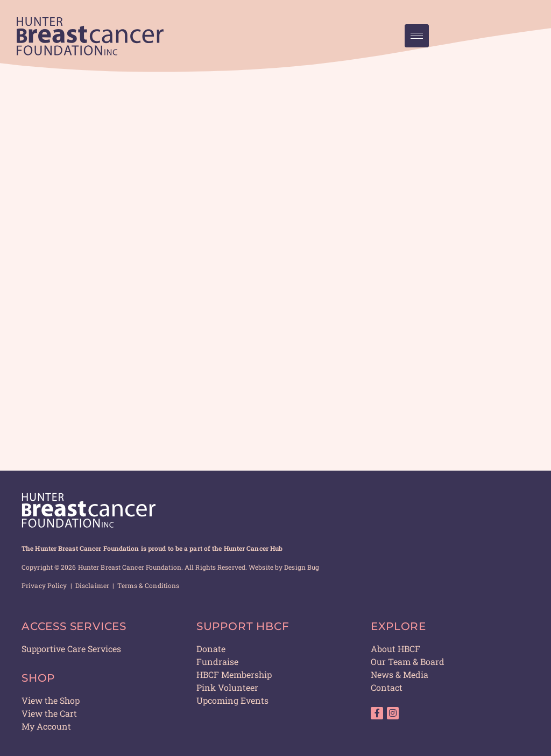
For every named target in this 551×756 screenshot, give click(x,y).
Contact (387, 687)
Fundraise (217, 661)
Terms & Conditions (148, 585)
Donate (211, 649)
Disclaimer (92, 585)
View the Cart (49, 713)
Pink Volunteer (227, 687)
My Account (46, 726)
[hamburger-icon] (417, 36)
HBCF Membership (234, 674)
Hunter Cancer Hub (253, 548)
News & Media (400, 674)
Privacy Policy (44, 585)
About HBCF (395, 649)
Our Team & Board (408, 661)
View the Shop (51, 700)
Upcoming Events (232, 700)
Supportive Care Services (71, 649)
